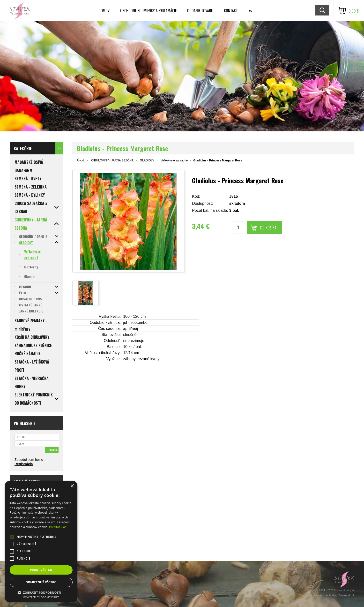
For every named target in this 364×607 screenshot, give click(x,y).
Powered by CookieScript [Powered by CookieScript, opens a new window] (41, 597)
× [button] (72, 486)
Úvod (81, 160)
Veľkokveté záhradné (174, 160)
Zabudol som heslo (29, 460)
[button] (41, 592)
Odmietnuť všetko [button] (41, 582)
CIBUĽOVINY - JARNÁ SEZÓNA (112, 160)
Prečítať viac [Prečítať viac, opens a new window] (58, 527)
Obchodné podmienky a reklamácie (148, 11)
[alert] (41, 542)
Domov (104, 11)
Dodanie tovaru (200, 11)
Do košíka (268, 228)
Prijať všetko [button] (41, 570)
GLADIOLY (147, 160)
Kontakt (231, 11)
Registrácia (24, 464)
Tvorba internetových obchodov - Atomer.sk (327, 595)
